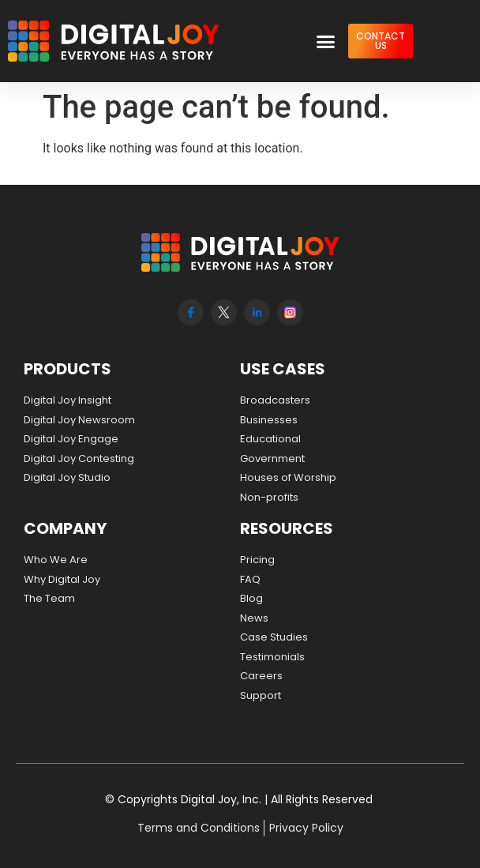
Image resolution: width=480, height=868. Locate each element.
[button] (326, 41)
